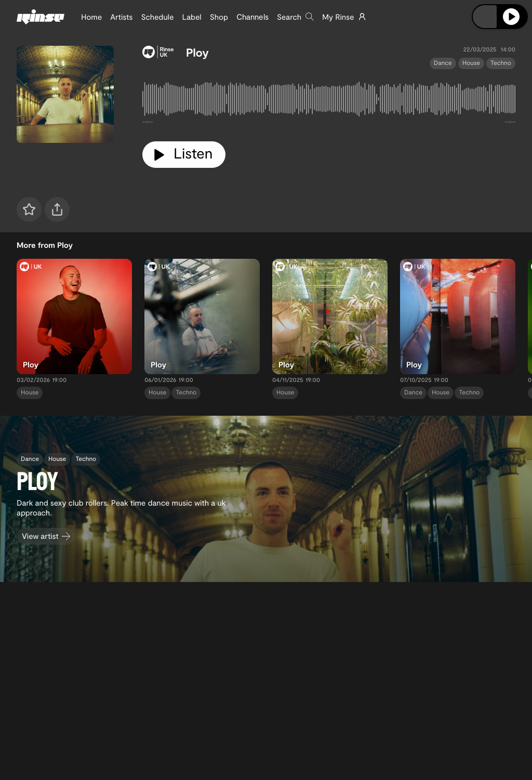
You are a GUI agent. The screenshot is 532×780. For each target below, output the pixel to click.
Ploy (197, 52)
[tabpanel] (329, 101)
